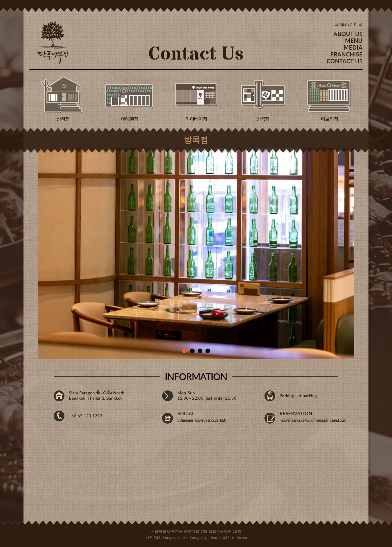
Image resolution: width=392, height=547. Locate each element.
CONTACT (345, 61)
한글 (358, 24)
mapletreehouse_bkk (210, 420)
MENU (354, 41)
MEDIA (353, 47)
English (342, 24)
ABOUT (348, 34)
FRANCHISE (346, 54)
